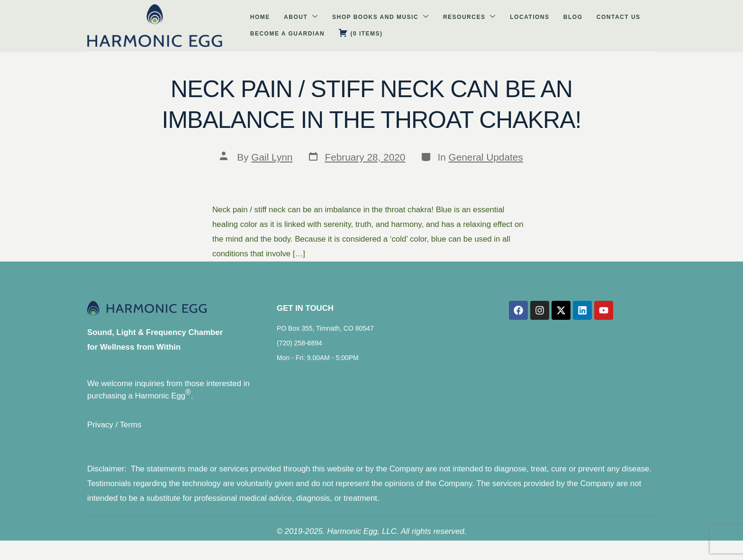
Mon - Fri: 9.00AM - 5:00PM (318, 366)
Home (163, 22)
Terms (131, 433)
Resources (345, 21)
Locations (396, 22)
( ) (594, 21)
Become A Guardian (530, 22)
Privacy (100, 433)
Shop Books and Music (266, 21)
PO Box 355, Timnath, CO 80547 (325, 336)
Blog (430, 22)
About (195, 21)
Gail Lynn (272, 157)
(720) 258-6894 (299, 351)
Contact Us (467, 22)
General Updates (486, 157)
